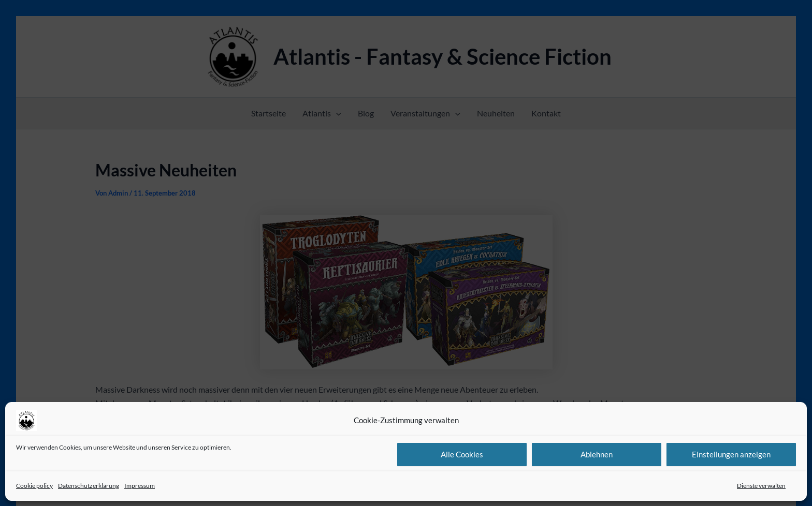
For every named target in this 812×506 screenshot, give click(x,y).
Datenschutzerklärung (89, 486)
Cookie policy (34, 486)
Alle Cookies (462, 454)
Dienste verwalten (761, 486)
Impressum (140, 486)
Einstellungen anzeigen (731, 454)
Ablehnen (597, 454)
